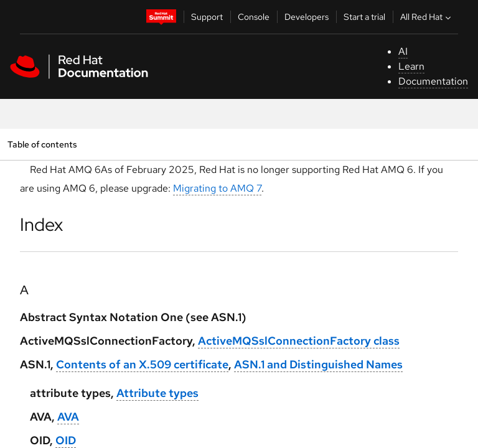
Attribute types (157, 393)
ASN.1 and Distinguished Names (318, 364)
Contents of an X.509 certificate (142, 364)
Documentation (433, 81)
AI (403, 51)
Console (254, 17)
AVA (68, 417)
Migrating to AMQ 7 (217, 188)
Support (207, 17)
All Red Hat (427, 17)
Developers (307, 17)
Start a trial (364, 17)
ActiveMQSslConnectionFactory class (299, 341)
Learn (411, 66)
